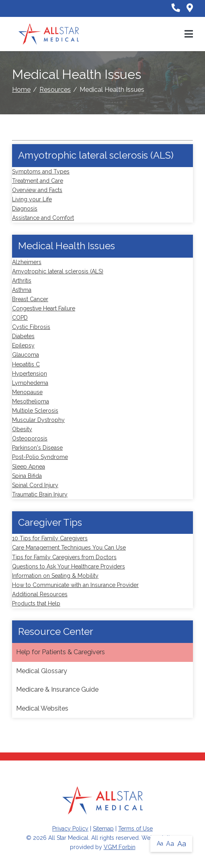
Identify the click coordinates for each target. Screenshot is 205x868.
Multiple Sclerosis (35, 411)
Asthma (22, 290)
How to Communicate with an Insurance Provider (75, 585)
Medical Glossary (42, 671)
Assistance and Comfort (43, 218)
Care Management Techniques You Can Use (69, 548)
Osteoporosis (30, 438)
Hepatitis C (26, 364)
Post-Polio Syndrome (40, 457)
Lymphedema (30, 383)
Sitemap (103, 829)
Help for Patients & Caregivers (60, 652)
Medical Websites (42, 708)
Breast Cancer (30, 299)
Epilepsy (23, 345)
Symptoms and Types (41, 172)
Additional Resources (40, 594)
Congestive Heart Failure (44, 308)
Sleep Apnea (29, 467)
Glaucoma (26, 355)
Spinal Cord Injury (35, 485)
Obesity (22, 429)
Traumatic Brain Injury (40, 494)
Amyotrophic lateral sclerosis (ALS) (58, 271)
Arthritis (22, 281)
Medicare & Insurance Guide (57, 689)
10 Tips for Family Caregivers (50, 538)
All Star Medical (68, 838)
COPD (20, 318)
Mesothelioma (31, 401)
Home (21, 90)
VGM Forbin (120, 847)
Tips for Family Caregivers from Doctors (64, 557)
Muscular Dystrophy (38, 420)
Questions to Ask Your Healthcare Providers (69, 566)
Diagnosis (25, 209)
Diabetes (23, 336)
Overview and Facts (37, 190)
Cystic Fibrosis (31, 327)
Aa (160, 843)
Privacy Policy (70, 829)
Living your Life (32, 199)
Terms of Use (135, 829)
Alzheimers (27, 262)
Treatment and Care (38, 181)
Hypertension (30, 374)
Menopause (27, 392)
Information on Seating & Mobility (55, 576)
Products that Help (36, 603)
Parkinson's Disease (37, 448)
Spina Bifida (27, 476)
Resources (55, 90)
